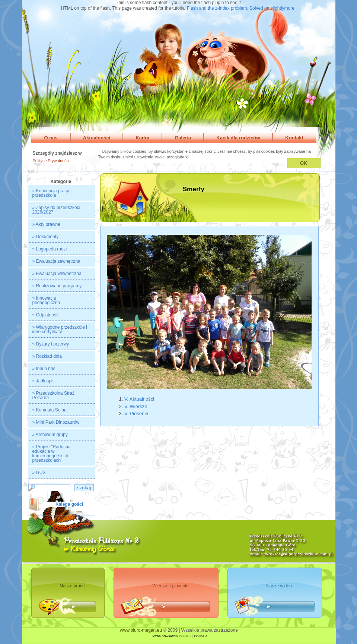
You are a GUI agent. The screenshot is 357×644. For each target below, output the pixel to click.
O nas (51, 138)
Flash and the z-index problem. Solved (225, 8)
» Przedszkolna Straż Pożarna (60, 395)
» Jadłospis (44, 381)
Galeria (183, 138)
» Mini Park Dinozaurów (56, 422)
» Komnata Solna (60, 410)
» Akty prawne (46, 224)
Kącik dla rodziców (238, 138)
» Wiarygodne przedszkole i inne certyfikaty (60, 329)
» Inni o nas (44, 369)
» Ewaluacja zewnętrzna (56, 261)
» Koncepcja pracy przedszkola (51, 193)
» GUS (39, 473)
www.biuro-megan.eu (141, 630)
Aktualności (97, 138)
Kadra (142, 138)
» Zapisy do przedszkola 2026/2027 (60, 210)
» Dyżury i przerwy (51, 344)
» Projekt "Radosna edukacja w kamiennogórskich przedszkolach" (60, 454)
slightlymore (283, 8)
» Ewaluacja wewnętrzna (57, 274)
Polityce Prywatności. (52, 161)
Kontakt (294, 138)
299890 (185, 636)
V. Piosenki (136, 413)
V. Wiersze (136, 406)
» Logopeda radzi (60, 249)
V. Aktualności (139, 399)
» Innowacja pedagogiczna (60, 300)
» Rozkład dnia (47, 356)
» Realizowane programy (57, 286)
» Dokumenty (60, 237)
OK (304, 163)
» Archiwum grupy (60, 435)
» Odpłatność (46, 315)
